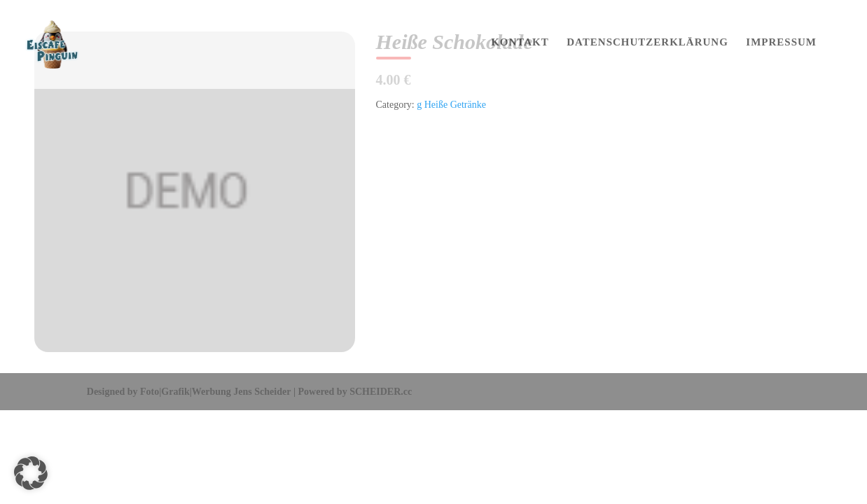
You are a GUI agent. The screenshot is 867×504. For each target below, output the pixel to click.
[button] (31, 473)
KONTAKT (520, 42)
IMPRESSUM (781, 42)
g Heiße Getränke (451, 105)
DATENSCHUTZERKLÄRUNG (647, 42)
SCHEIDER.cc (381, 392)
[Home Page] (66, 44)
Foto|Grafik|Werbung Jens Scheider (215, 392)
